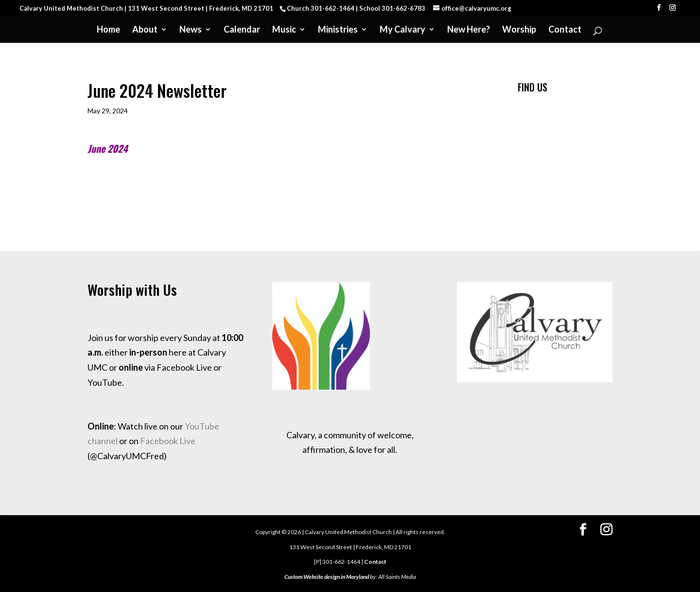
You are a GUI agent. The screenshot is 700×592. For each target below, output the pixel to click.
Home (108, 30)
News (191, 30)
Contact (565, 30)
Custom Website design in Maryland (327, 577)
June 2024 (107, 148)
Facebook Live (168, 441)
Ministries (338, 30)
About (145, 30)
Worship (519, 30)
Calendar (242, 30)
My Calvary (402, 30)
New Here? (469, 30)
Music (284, 30)
